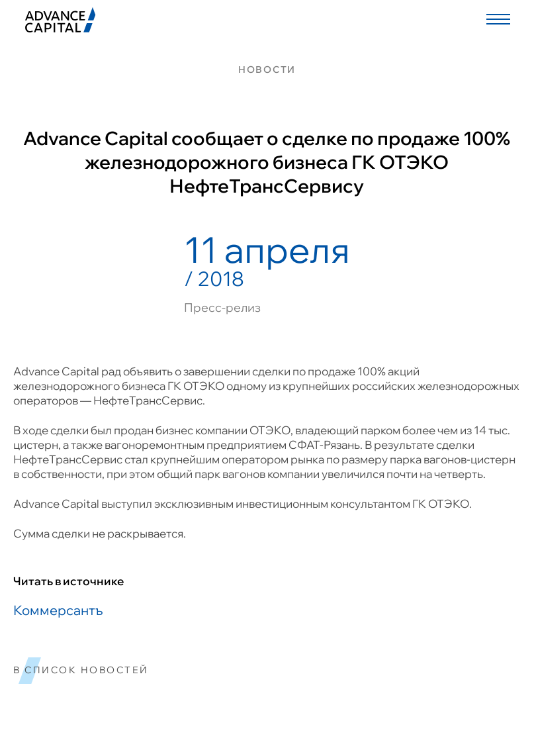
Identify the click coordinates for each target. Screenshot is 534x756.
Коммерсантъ (58, 610)
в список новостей (81, 670)
